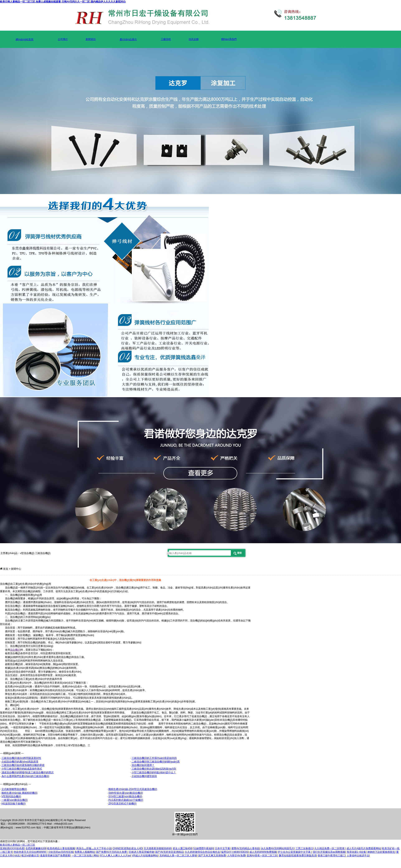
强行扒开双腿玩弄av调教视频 (329, 852)
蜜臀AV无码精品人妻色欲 (246, 848)
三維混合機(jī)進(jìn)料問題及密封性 (21, 758)
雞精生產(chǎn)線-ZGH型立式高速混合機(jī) (133, 789)
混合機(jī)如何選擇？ (143, 765)
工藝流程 (166, 39)
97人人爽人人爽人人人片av (115, 855)
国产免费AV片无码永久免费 (112, 852)
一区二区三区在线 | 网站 (85, 855)
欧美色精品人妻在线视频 (61, 848)
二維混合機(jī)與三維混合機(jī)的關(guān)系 (156, 762)
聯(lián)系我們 (229, 39)
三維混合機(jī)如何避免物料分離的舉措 (23, 765)
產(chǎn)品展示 (128, 39)
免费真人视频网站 (85, 852)
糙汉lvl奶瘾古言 (30, 855)
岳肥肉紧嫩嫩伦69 (36, 848)
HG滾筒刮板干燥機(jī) (14, 804)
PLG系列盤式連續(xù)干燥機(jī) (126, 800)
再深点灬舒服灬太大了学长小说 (94, 848)
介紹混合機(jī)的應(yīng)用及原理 (20, 762)
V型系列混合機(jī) (11, 796)
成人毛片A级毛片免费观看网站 (364, 848)
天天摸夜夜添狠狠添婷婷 (157, 848)
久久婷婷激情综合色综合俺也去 (202, 852)
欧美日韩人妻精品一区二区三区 (18, 845)
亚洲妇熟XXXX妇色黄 (12, 848)
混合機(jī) (15, 650)
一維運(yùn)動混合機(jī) (15, 800)
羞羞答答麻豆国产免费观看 (55, 855)
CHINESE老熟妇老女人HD (128, 848)
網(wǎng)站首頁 (25, 39)
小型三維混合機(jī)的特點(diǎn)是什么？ (154, 772)
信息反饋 (194, 39)
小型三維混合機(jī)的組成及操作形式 (22, 769)
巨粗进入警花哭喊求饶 (141, 852)
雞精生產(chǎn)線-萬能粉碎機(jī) (19, 793)
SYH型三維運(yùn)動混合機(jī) (125, 796)
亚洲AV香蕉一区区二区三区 (262, 855)
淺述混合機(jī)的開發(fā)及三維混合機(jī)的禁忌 (28, 772)
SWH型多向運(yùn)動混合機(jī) (126, 793)
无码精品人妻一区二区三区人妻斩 (178, 855)
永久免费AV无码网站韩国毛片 (277, 848)
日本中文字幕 (222, 848)
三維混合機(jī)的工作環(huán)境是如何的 (154, 758)
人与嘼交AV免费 (236, 855)
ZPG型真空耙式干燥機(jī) (122, 804)
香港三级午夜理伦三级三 (331, 855)
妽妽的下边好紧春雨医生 (381, 852)
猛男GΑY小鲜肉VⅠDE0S (235, 852)
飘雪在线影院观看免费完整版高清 (298, 855)
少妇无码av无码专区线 (61, 852)
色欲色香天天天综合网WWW (30, 852)
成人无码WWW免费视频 (263, 852)
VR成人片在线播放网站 (145, 855)
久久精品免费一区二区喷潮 (330, 848)
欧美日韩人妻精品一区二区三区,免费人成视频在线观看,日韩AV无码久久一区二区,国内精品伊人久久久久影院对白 (63, 2)
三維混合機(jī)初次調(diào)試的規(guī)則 (154, 769)
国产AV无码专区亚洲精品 (169, 852)
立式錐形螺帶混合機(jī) (14, 789)
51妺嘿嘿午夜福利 (203, 848)
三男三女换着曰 (304, 848)
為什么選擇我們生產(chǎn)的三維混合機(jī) (25, 776)
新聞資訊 (91, 39)
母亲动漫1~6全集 (356, 852)
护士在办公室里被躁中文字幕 (295, 852)
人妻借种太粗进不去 (358, 855)
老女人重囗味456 (182, 848)
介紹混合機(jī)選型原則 (144, 776)
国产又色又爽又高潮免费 (212, 855)
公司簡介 (63, 39)
